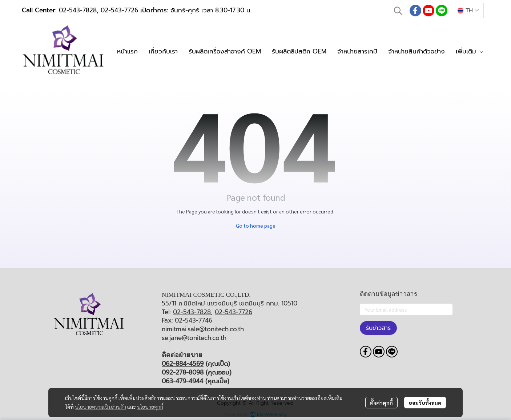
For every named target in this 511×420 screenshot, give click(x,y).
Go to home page (256, 225)
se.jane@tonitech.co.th (194, 338)
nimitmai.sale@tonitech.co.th (203, 329)
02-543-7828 (78, 10)
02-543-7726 (119, 10)
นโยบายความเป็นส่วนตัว (100, 407)
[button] (398, 11)
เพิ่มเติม (470, 51)
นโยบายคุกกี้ (150, 407)
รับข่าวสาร (378, 328)
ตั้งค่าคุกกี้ (381, 403)
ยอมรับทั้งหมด (425, 403)
